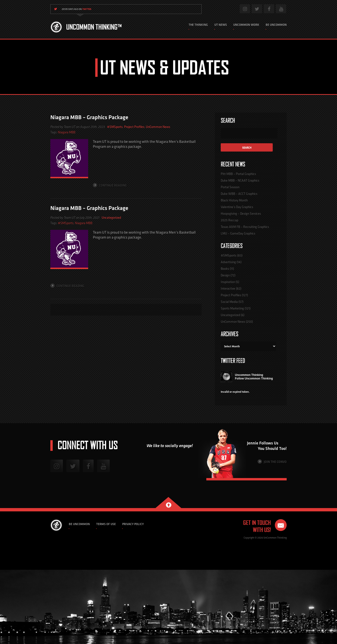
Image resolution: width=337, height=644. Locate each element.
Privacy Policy (133, 524)
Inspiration (228, 282)
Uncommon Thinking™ (94, 27)
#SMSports (115, 127)
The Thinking (198, 25)
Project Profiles (134, 127)
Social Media (229, 302)
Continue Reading (110, 185)
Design (225, 275)
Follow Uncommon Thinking (254, 379)
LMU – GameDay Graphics (238, 233)
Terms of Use (106, 524)
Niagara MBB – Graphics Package (89, 117)
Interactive (228, 288)
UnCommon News (158, 127)
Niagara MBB (67, 132)
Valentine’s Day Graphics (237, 207)
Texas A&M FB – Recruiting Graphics (245, 227)
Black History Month (234, 200)
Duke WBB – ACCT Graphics (239, 194)
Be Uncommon (276, 25)
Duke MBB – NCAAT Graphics (240, 180)
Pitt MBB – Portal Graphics (238, 174)
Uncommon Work (246, 25)
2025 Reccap (229, 220)
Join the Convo (272, 462)
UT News (221, 25)
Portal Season (230, 187)
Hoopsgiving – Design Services (241, 213)
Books (225, 269)
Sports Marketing (232, 308)
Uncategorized (111, 218)
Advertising (228, 262)
